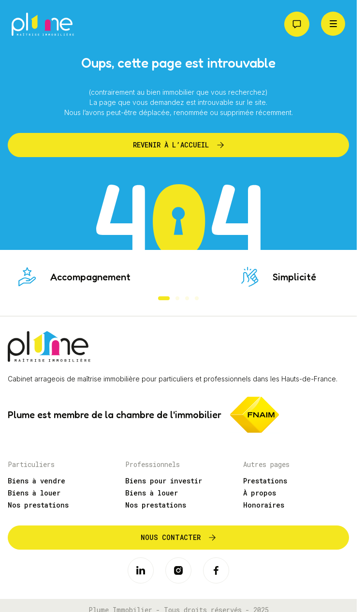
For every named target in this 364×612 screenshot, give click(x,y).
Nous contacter (171, 537)
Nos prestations (38, 505)
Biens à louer (34, 493)
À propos (260, 493)
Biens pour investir (164, 481)
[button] (164, 298)
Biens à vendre (36, 481)
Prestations (265, 481)
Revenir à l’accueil (171, 145)
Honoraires (264, 505)
